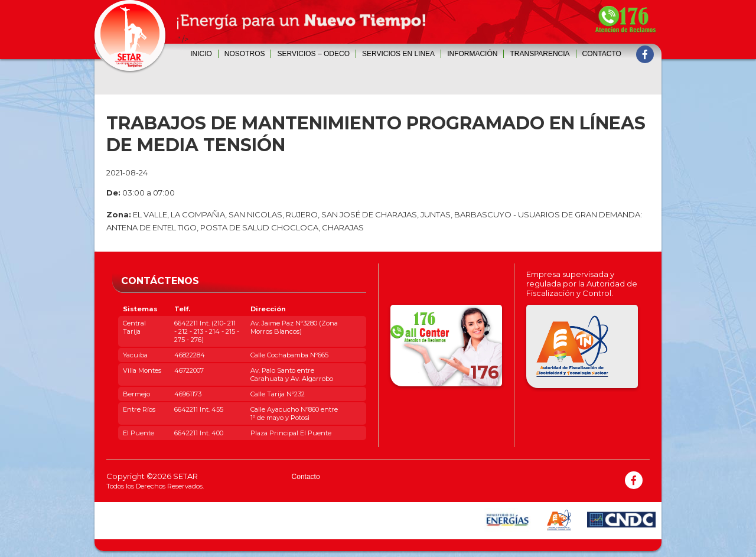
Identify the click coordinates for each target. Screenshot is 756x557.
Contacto (602, 54)
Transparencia (540, 54)
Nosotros (245, 54)
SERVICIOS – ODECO (313, 54)
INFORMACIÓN (472, 54)
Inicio (201, 54)
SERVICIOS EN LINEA (398, 54)
